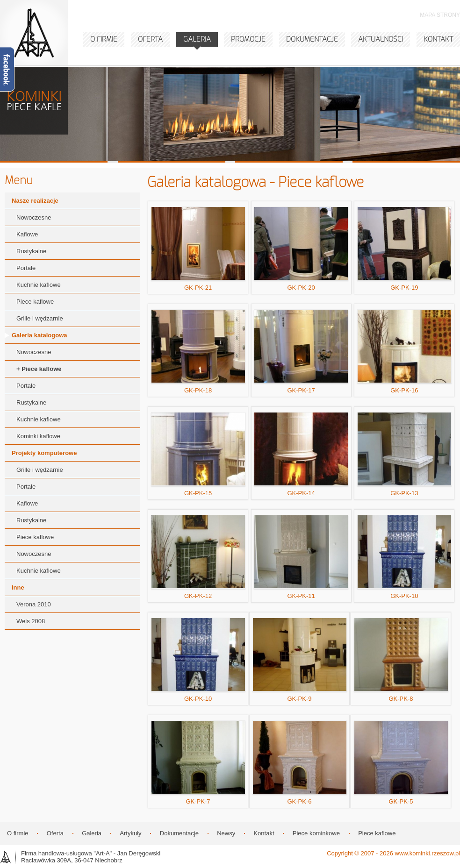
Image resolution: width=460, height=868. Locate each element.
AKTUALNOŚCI (381, 39)
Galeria (92, 833)
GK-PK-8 (401, 660)
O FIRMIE (104, 39)
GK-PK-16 (404, 352)
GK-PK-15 (198, 454)
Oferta (55, 833)
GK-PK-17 (301, 352)
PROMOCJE (248, 39)
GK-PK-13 (404, 454)
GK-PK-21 (198, 249)
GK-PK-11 (301, 557)
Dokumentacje (179, 833)
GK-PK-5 (401, 763)
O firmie (18, 833)
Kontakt (264, 833)
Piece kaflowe (377, 833)
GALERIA (197, 39)
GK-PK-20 (301, 249)
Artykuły (130, 833)
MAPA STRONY (440, 15)
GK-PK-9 (300, 660)
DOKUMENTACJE (312, 39)
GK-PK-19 (404, 249)
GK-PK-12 (198, 557)
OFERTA (150, 39)
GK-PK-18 (198, 352)
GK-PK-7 (198, 763)
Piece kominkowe (316, 833)
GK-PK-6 (300, 763)
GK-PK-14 (301, 454)
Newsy (226, 833)
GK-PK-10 (404, 557)
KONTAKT (438, 39)
